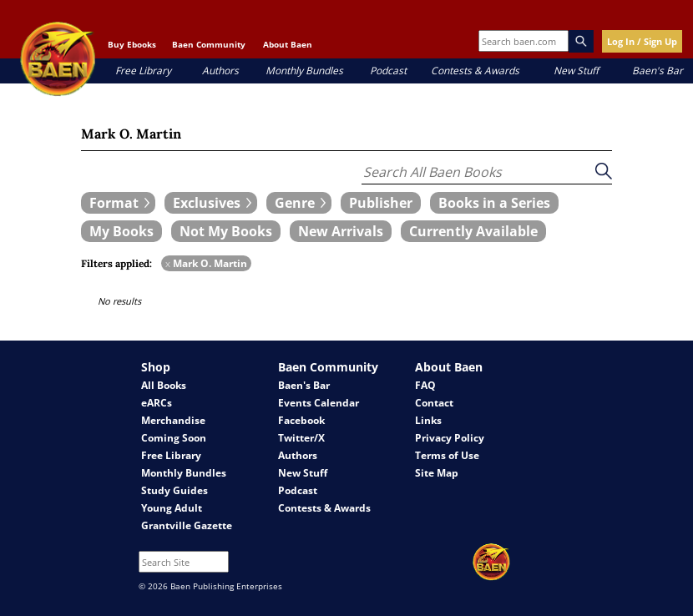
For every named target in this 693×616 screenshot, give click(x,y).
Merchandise (173, 420)
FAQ (425, 385)
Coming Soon (174, 438)
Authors (220, 71)
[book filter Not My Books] (226, 231)
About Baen (288, 44)
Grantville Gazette (187, 525)
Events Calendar (319, 403)
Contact (434, 403)
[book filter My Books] (121, 231)
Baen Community (209, 44)
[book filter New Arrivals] (341, 231)
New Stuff (576, 71)
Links (428, 420)
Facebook (301, 420)
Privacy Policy (450, 438)
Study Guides (175, 490)
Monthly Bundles (304, 71)
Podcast (388, 71)
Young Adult (172, 508)
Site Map (437, 473)
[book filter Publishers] (381, 203)
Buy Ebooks (132, 44)
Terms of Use (447, 455)
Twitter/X (301, 438)
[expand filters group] (118, 203)
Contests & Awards (475, 71)
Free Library (143, 71)
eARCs (157, 403)
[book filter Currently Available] (473, 231)
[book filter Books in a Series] (494, 203)
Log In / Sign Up (642, 41)
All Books (164, 385)
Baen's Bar (658, 71)
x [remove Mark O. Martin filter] (168, 263)
